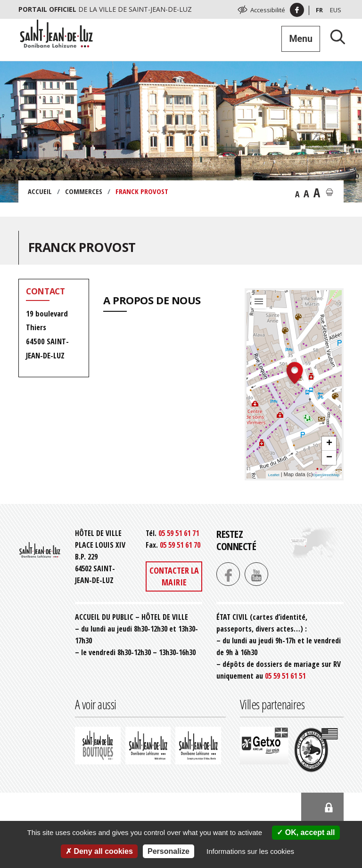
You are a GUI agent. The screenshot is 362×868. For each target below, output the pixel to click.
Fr (319, 10)
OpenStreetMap (326, 475)
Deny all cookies (99, 851)
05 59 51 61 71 (179, 533)
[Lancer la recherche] (334, 37)
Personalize (169, 851)
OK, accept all (306, 832)
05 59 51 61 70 (180, 545)
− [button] (329, 458)
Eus (336, 10)
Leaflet (274, 475)
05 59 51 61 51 (285, 676)
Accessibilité (268, 10)
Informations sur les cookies (250, 851)
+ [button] (329, 444)
